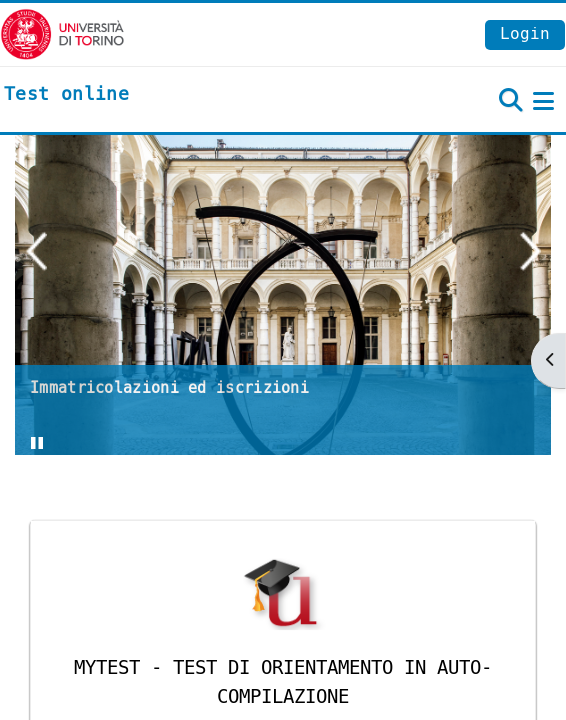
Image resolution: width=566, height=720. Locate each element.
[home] (66, 95)
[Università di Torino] (62, 33)
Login (525, 33)
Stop (51, 448)
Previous (36, 251)
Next (530, 251)
